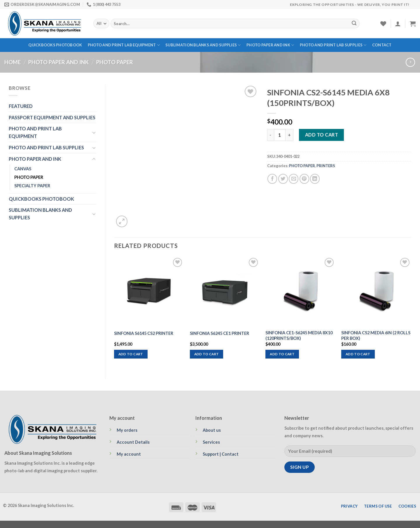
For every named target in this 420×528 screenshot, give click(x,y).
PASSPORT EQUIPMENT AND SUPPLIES (52, 117)
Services (211, 442)
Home (13, 62)
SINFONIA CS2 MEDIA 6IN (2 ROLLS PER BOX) (376, 335)
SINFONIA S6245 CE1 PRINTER (219, 333)
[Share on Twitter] (283, 179)
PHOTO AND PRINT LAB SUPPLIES (333, 45)
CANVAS (23, 169)
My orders (127, 430)
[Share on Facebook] (272, 179)
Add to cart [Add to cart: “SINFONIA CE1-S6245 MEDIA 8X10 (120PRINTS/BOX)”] (282, 354)
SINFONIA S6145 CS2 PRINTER (144, 333)
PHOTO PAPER (115, 62)
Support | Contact (221, 454)
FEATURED (21, 106)
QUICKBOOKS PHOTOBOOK (55, 45)
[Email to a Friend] (294, 179)
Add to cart (322, 135)
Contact (382, 45)
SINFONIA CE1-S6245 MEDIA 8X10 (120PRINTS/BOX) (299, 335)
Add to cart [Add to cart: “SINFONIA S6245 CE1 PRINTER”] (207, 354)
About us (212, 430)
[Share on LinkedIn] (315, 179)
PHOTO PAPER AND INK (270, 45)
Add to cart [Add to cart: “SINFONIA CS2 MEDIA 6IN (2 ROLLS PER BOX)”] (358, 354)
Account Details (133, 442)
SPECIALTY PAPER (32, 186)
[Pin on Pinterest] (304, 179)
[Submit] (354, 24)
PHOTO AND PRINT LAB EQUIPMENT (124, 45)
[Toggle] (94, 133)
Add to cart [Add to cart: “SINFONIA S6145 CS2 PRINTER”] (131, 354)
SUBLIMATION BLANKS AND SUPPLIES (203, 45)
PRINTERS (326, 166)
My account (129, 454)
